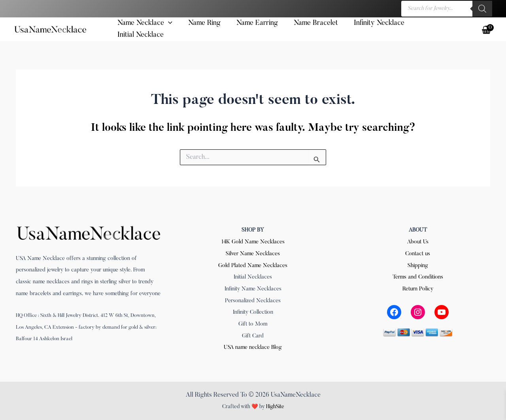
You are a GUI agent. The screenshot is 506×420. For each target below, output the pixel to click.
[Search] (482, 9)
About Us (418, 241)
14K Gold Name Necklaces (253, 241)
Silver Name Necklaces (253, 253)
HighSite (275, 406)
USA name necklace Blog (253, 347)
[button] (162, 30)
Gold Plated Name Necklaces (253, 265)
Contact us (418, 253)
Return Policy (418, 288)
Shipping (418, 265)
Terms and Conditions (418, 276)
